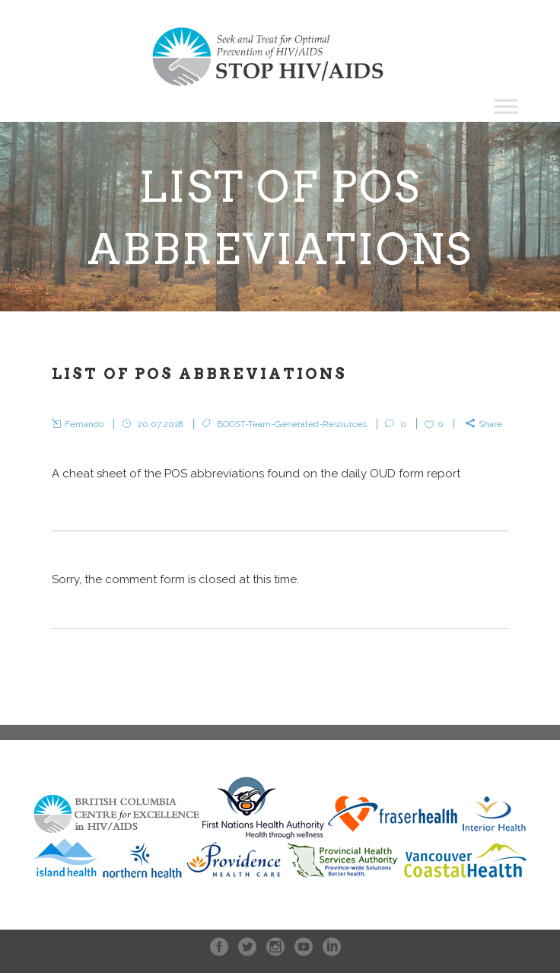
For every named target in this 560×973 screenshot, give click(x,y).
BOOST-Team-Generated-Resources (292, 424)
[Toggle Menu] (506, 106)
